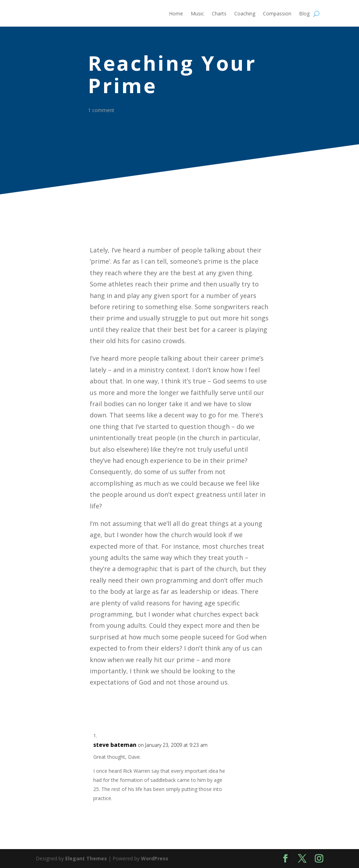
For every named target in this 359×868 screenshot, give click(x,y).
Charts (219, 14)
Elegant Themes (86, 858)
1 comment (103, 110)
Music (197, 14)
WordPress (155, 858)
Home (176, 14)
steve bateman (115, 745)
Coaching (245, 14)
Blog (304, 14)
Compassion (277, 14)
